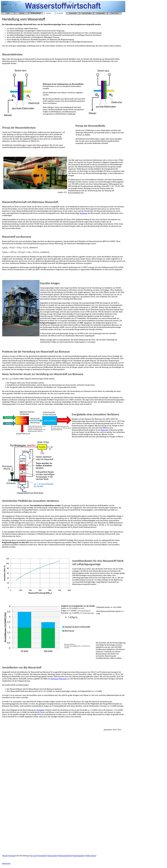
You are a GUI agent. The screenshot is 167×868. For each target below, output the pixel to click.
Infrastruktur (53, 856)
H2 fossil (34, 856)
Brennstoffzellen (65, 856)
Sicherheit (42, 856)
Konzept (12, 856)
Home (5, 856)
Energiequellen (79, 856)
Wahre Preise (91, 856)
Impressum (6, 863)
